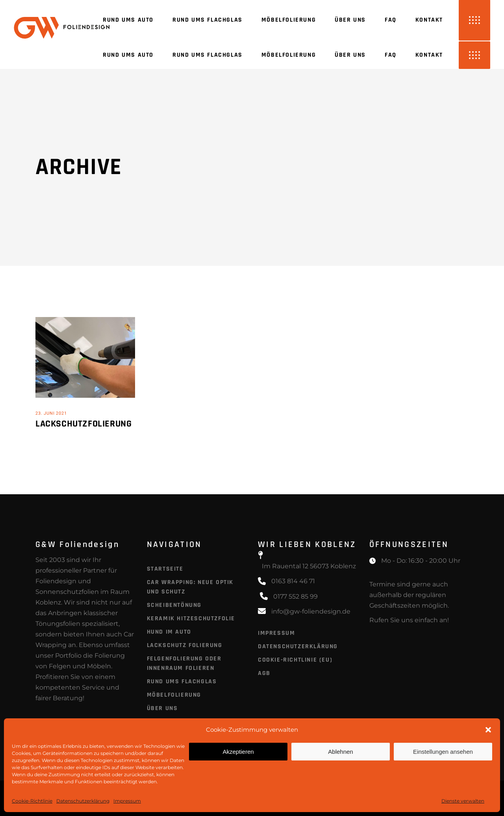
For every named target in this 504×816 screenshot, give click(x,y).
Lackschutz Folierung (185, 645)
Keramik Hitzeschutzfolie (191, 618)
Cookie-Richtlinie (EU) (295, 660)
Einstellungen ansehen (443, 752)
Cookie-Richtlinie (32, 801)
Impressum (127, 801)
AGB (264, 673)
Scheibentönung (174, 605)
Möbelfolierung (174, 695)
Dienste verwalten (463, 801)
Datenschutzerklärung (83, 801)
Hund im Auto (169, 632)
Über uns (162, 708)
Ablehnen (340, 752)
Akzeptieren (238, 752)
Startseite (165, 569)
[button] (488, 730)
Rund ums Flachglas (182, 682)
